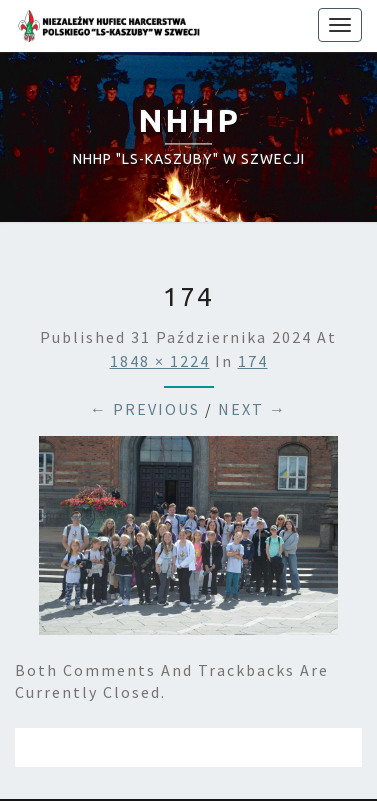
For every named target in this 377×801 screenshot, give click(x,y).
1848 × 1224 (160, 361)
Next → (252, 409)
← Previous (145, 409)
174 (253, 361)
